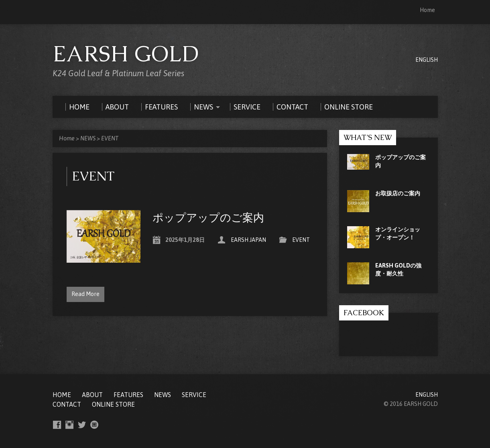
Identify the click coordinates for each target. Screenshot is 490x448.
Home (427, 10)
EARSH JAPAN (248, 240)
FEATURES (128, 395)
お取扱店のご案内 (398, 193)
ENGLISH (427, 60)
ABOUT (92, 395)
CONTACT (67, 404)
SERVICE (194, 395)
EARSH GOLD (126, 54)
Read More (85, 294)
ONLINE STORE (113, 404)
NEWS (88, 138)
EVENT (110, 138)
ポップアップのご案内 (208, 218)
